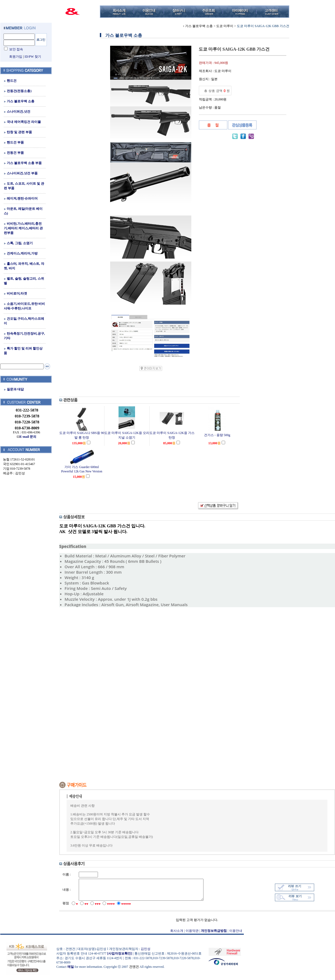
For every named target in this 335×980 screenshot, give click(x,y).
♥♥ (86, 908)
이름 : (67, 874)
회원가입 (16, 57)
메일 (71, 971)
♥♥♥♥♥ (126, 908)
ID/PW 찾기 (33, 57)
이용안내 (236, 935)
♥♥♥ (98, 908)
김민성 (146, 953)
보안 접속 (16, 49)
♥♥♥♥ (111, 908)
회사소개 (177, 935)
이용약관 (192, 935)
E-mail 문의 (27, 437)
